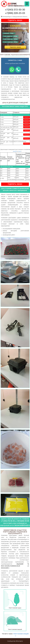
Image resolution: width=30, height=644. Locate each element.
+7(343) (15, 10)
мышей (15, 151)
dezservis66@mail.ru (22, 525)
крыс (20, 151)
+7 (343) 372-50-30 (8, 521)
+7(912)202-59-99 (23, 521)
